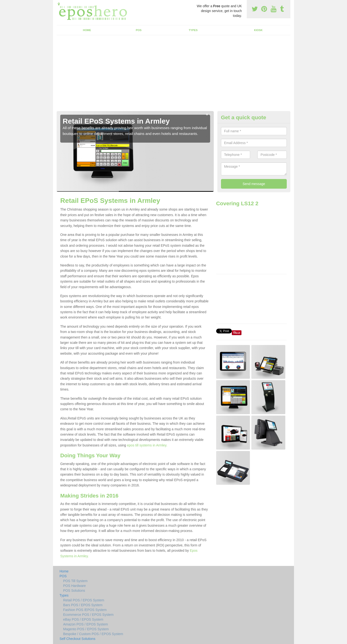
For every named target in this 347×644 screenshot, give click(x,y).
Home (87, 30)
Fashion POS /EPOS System (85, 610)
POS (139, 30)
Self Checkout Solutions (77, 639)
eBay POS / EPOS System (83, 619)
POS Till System (75, 581)
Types (193, 30)
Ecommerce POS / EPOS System (88, 615)
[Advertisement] (173, 75)
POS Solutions (74, 591)
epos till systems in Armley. (147, 445)
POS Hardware (74, 586)
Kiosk (258, 30)
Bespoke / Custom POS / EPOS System (93, 634)
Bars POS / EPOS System (83, 605)
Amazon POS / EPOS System (86, 624)
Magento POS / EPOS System (86, 629)
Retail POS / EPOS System (84, 600)
